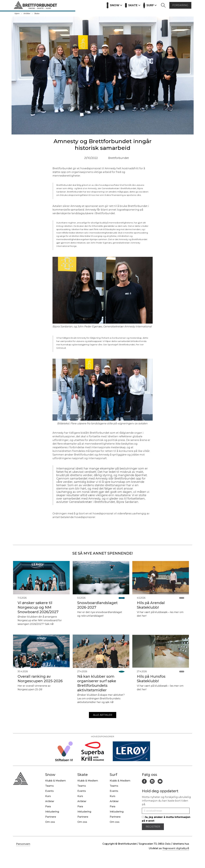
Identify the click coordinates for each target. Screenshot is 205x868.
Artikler (82, 5)
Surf (113, 775)
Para (48, 806)
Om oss (50, 822)
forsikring (180, 5)
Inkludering (52, 812)
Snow (50, 775)
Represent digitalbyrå (176, 848)
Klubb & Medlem (56, 781)
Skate (37, 13)
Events (60, 5)
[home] (36, 5)
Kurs (71, 5)
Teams (49, 786)
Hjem (17, 13)
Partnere (96, 5)
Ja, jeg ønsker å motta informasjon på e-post (166, 819)
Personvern (23, 844)
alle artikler (103, 715)
